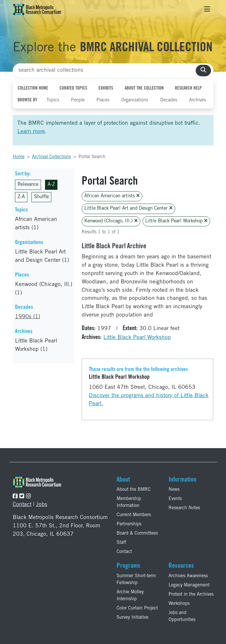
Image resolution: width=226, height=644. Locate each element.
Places (103, 100)
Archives (197, 100)
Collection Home (33, 88)
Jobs (42, 505)
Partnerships (129, 524)
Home (19, 157)
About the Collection (144, 88)
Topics (53, 100)
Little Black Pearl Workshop (176, 221)
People (78, 100)
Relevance (28, 185)
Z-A (21, 197)
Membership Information (129, 502)
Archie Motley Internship (130, 596)
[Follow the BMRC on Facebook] (15, 497)
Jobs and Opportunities (182, 616)
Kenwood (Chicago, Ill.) (111, 221)
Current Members (134, 515)
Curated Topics (73, 88)
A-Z (51, 185)
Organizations (135, 100)
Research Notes (184, 508)
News (174, 490)
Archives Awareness (188, 576)
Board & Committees (137, 533)
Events (175, 499)
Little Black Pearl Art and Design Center (128, 208)
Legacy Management (189, 585)
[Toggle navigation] (207, 10)
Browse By (27, 100)
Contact (22, 505)
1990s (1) (28, 317)
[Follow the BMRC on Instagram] (28, 497)
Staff (121, 543)
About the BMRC (134, 490)
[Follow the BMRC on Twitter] (22, 497)
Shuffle (41, 197)
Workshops (179, 604)
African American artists (112, 196)
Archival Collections (52, 157)
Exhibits (106, 88)
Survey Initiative (132, 618)
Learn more (31, 132)
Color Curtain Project (137, 608)
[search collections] (203, 71)
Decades (169, 100)
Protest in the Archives (191, 594)
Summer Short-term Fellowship (136, 579)
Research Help (188, 88)
